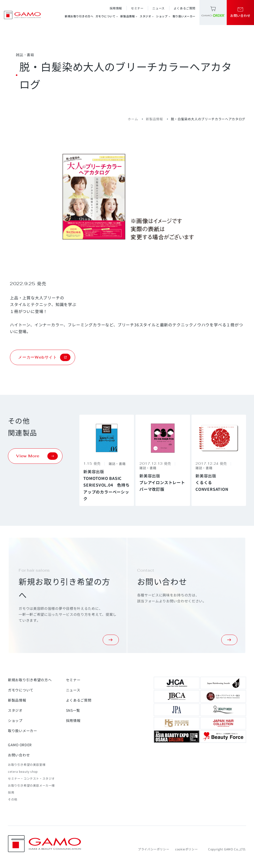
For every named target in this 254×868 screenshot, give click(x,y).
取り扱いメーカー (184, 16)
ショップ (163, 16)
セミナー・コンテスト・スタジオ (31, 778)
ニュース (158, 8)
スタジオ (147, 16)
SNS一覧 (73, 710)
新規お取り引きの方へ (79, 16)
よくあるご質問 (185, 8)
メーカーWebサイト (44, 357)
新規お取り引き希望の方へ (30, 680)
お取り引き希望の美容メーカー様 (31, 785)
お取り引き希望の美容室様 (27, 764)
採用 (11, 792)
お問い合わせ (19, 755)
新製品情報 (129, 16)
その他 (13, 799)
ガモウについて (107, 16)
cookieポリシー (186, 849)
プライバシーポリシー (154, 849)
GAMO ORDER (20, 745)
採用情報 (116, 8)
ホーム (133, 119)
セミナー (137, 8)
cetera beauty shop (23, 771)
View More (37, 456)
